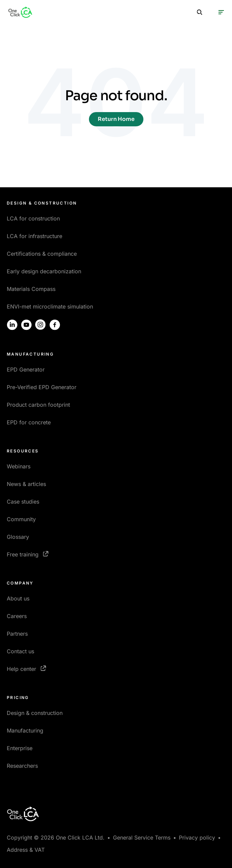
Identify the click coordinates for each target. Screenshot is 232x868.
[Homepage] (20, 12)
